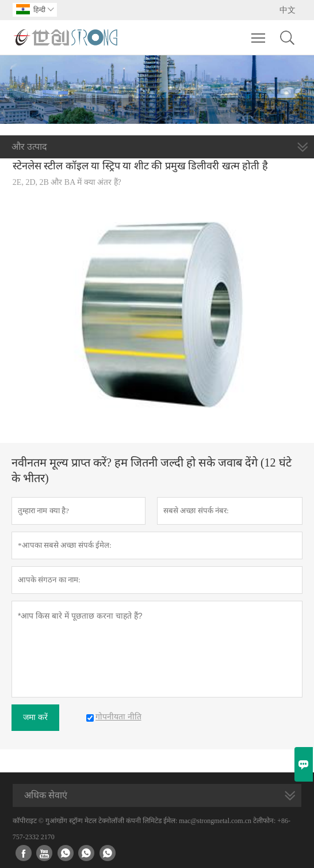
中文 (288, 10)
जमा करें (35, 717)
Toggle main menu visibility (259, 32)
